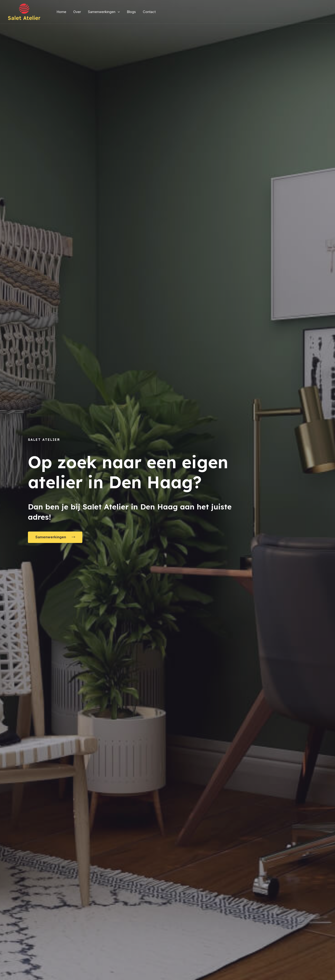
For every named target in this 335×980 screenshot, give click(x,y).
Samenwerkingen (104, 12)
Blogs (131, 12)
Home (61, 12)
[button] (55, 537)
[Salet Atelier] (24, 12)
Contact (149, 12)
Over (77, 12)
